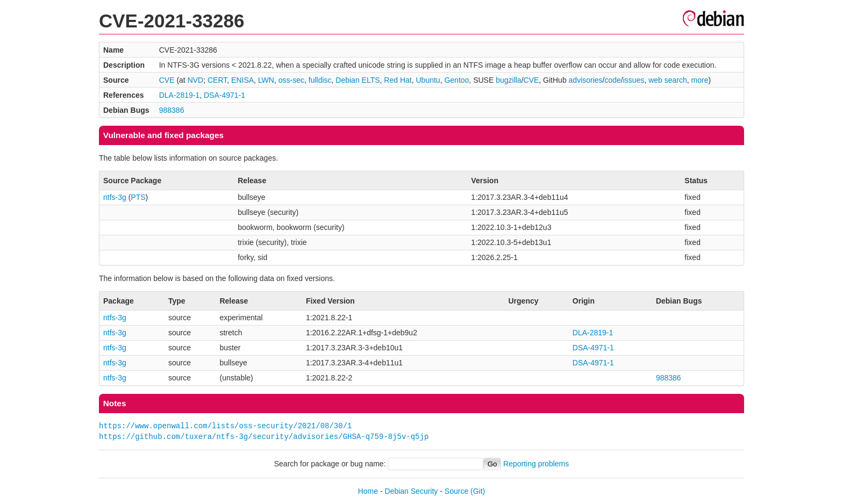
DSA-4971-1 (224, 95)
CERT (217, 80)
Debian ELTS (358, 80)
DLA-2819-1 (180, 95)
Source (456, 491)
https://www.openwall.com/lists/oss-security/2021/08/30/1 (225, 426)
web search (668, 80)
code (613, 80)
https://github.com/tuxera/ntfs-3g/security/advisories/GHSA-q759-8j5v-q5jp (264, 437)
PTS (138, 197)
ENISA (242, 80)
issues (634, 80)
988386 (172, 110)
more (700, 80)
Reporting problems (536, 464)
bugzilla (508, 80)
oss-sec (291, 80)
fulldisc (320, 80)
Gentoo (456, 80)
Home (368, 491)
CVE (167, 80)
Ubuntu (428, 80)
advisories (586, 80)
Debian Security (412, 491)
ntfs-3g (115, 197)
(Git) (478, 491)
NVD (196, 80)
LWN (266, 80)
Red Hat (398, 80)
